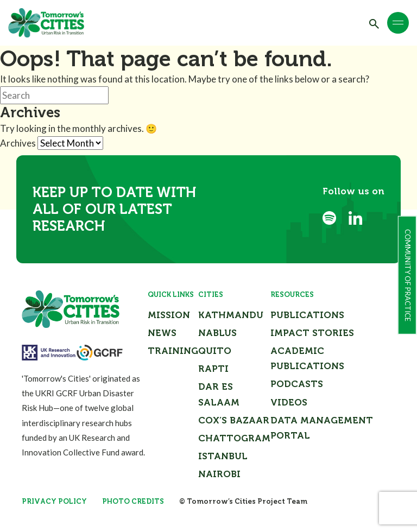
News (162, 333)
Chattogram (234, 438)
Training (173, 351)
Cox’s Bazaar (234, 420)
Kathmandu (231, 315)
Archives (18, 143)
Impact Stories (312, 333)
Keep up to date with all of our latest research (114, 209)
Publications (307, 315)
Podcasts (297, 384)
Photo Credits (133, 501)
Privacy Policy (54, 501)
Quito (215, 351)
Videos (289, 402)
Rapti (213, 369)
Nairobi (219, 474)
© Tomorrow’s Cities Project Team (243, 501)
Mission (169, 315)
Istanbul (223, 456)
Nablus (217, 333)
